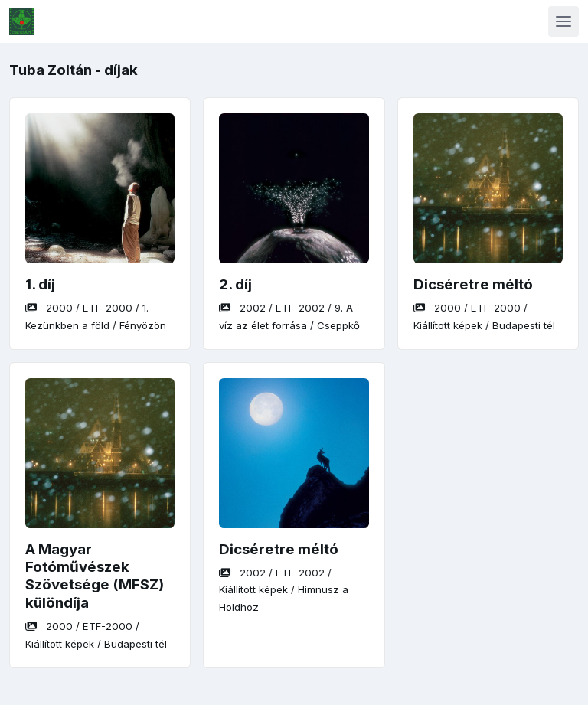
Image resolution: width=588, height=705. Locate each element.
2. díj (235, 284)
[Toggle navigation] (563, 21)
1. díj (40, 284)
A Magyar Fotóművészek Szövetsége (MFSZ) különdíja (95, 576)
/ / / (284, 590)
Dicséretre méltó (473, 284)
